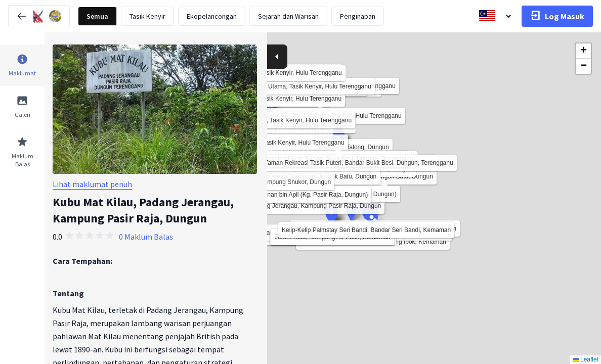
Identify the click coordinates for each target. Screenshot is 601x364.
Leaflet (586, 359)
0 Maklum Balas (146, 237)
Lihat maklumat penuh (92, 184)
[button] (372, 221)
